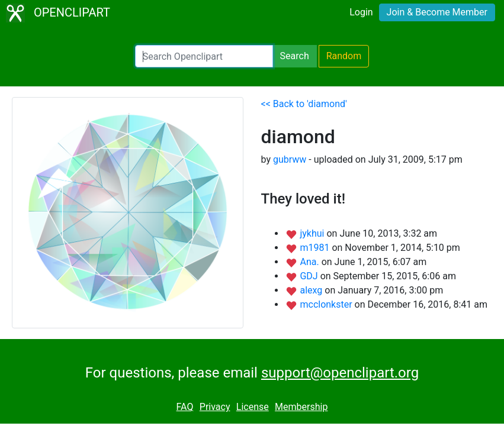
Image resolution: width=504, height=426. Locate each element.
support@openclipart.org (340, 373)
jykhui (313, 233)
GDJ (310, 276)
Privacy (215, 407)
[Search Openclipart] (204, 56)
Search (295, 56)
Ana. (310, 262)
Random (344, 56)
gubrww (290, 159)
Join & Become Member (437, 12)
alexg (312, 290)
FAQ (185, 407)
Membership (301, 407)
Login (361, 12)
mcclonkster (327, 304)
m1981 (316, 248)
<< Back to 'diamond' (304, 104)
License (253, 407)
